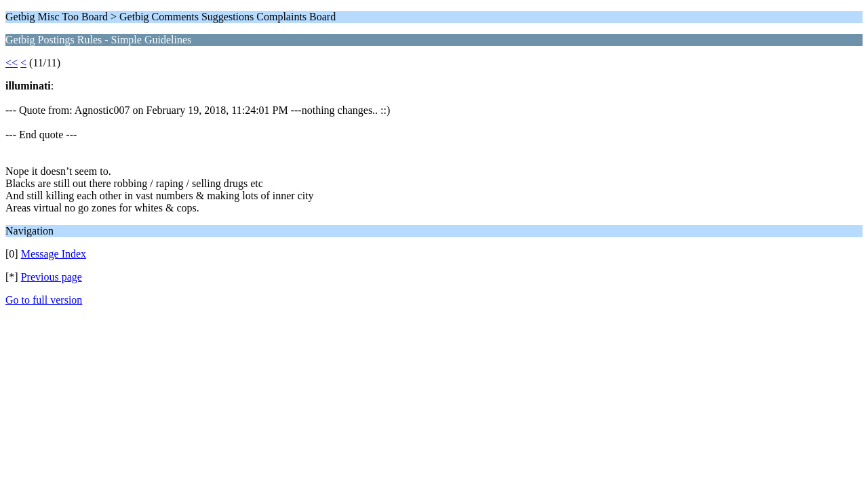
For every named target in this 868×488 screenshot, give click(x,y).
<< (12, 63)
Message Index (54, 254)
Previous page (52, 277)
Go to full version (44, 300)
